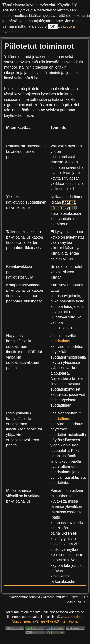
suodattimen (61, 341)
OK (53, 26)
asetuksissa (60, 328)
